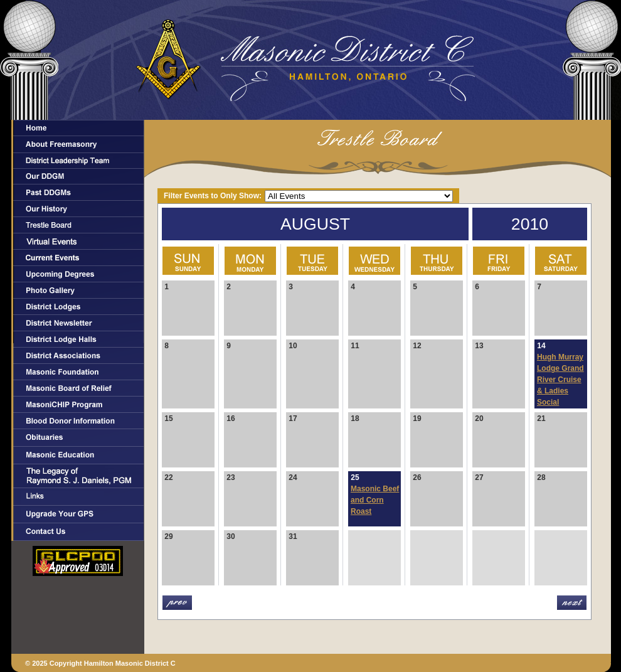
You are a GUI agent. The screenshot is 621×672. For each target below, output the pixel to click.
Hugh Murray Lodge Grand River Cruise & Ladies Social (560, 380)
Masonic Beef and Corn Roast (375, 500)
